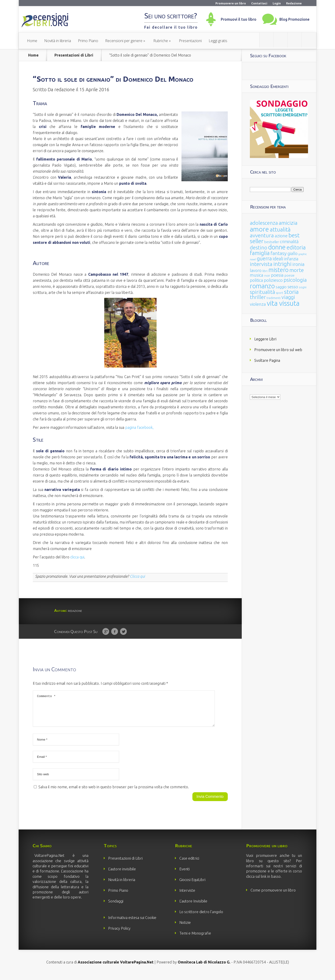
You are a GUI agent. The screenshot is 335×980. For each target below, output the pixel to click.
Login (277, 3)
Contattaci (259, 3)
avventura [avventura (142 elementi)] (262, 235)
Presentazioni (190, 41)
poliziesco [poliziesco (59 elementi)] (273, 280)
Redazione (294, 3)
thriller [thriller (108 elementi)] (258, 297)
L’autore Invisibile (193, 907)
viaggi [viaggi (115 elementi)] (288, 297)
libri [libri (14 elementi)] (265, 271)
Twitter (123, 632)
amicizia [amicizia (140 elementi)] (288, 223)
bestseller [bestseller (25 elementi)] (272, 242)
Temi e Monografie (195, 939)
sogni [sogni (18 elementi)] (303, 287)
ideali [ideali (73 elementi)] (278, 259)
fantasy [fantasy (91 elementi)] (279, 253)
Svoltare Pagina (267, 360)
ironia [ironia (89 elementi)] (298, 264)
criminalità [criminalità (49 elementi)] (289, 242)
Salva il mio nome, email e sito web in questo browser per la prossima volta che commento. (114, 792)
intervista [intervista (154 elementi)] (261, 264)
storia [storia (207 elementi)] (291, 292)
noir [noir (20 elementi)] (267, 275)
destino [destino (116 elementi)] (259, 247)
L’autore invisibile (122, 875)
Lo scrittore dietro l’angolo (201, 917)
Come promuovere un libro (273, 896)
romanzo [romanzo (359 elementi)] (262, 286)
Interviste (187, 896)
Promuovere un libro (231, 3)
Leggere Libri (265, 339)
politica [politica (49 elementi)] (256, 280)
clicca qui (77, 557)
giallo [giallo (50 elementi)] (293, 253)
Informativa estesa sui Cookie (132, 923)
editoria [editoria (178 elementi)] (296, 247)
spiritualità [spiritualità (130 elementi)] (262, 292)
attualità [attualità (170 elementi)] (280, 230)
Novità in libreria (58, 41)
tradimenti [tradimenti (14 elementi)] (274, 298)
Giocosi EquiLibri (192, 885)
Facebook (115, 632)
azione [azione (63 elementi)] (281, 236)
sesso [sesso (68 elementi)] (293, 287)
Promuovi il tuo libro (239, 19)
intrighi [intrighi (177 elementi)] (282, 264)
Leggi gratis (218, 41)
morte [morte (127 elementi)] (297, 270)
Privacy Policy (119, 934)
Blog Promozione (294, 19)
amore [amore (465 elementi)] (259, 229)
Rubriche (161, 41)
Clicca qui (137, 576)
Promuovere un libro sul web (278, 350)
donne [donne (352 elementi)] (277, 247)
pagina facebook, (139, 427)
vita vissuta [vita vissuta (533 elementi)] (283, 303)
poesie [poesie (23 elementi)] (290, 275)
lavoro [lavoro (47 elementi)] (256, 270)
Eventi (184, 875)
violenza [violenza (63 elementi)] (258, 304)
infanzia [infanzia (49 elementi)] (291, 259)
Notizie (185, 928)
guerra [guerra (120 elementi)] (264, 258)
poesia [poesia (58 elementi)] (277, 275)
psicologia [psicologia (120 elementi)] (295, 280)
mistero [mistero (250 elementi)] (278, 270)
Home (32, 41)
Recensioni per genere (124, 41)
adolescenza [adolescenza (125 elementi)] (264, 223)
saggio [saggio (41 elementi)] (281, 287)
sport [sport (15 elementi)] (280, 293)
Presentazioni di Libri (74, 55)
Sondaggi (116, 907)
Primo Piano (88, 41)
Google (106, 632)
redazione (65, 89)
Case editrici (189, 864)
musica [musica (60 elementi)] (257, 275)
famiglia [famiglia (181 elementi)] (260, 253)
